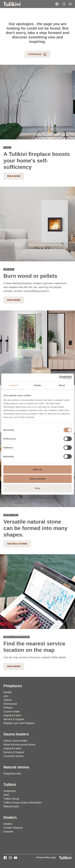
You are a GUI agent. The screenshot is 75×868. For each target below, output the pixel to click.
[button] (64, 4)
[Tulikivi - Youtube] (15, 858)
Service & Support (14, 719)
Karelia (7, 692)
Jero (6, 696)
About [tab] (62, 385)
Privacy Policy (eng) (46, 857)
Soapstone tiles (12, 774)
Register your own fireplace (19, 723)
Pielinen (8, 708)
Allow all (37, 469)
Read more (14, 176)
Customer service (13, 756)
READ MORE (14, 300)
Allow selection (37, 479)
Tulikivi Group (11, 799)
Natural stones (17, 544)
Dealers (10, 817)
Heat (6, 795)
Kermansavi (10, 704)
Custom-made (12, 712)
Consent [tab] (13, 385)
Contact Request (13, 828)
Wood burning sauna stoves (19, 745)
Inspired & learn (12, 715)
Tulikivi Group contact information (23, 803)
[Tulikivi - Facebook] (5, 858)
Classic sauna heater (15, 741)
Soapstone (10, 791)
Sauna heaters (16, 734)
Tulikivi (10, 785)
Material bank (11, 806)
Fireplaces (13, 686)
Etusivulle (37, 54)
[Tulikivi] (16, 4)
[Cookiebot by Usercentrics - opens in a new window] (59, 377)
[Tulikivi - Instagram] (10, 858)
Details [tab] (38, 385)
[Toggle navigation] (70, 4)
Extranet (8, 832)
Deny (37, 488)
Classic (8, 700)
